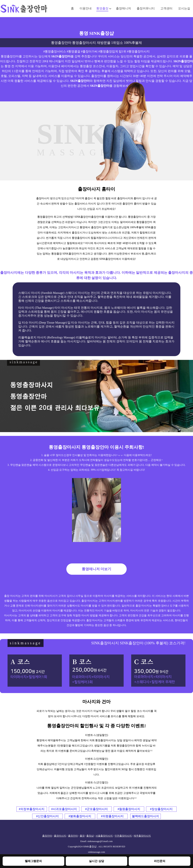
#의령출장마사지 (112, 816)
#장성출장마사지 (161, 809)
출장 (82, 836)
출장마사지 (60, 836)
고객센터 (166, 8)
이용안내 (86, 8)
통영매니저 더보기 (97, 569)
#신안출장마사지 (47, 816)
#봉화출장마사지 (80, 816)
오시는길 (184, 8)
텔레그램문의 (33, 861)
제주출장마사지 (142, 836)
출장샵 (90, 836)
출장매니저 (123, 8)
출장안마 (47, 836)
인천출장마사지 (123, 836)
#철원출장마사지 (129, 809)
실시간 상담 (96, 861)
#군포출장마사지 (96, 809)
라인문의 (160, 861)
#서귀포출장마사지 (64, 809)
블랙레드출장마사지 (146, 816)
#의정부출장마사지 (32, 809)
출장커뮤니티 (146, 8)
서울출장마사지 (104, 836)
